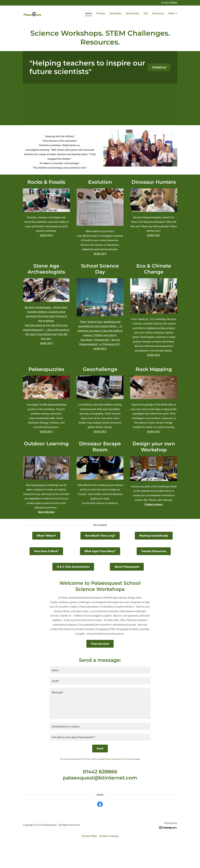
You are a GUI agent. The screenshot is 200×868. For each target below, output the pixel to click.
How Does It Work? (46, 551)
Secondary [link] (115, 13)
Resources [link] (158, 13)
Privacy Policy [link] (111, 759)
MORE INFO (46, 235)
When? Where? (46, 536)
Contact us (159, 67)
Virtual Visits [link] (132, 13)
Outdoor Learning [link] (109, 836)
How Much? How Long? (100, 536)
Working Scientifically (154, 536)
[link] (33, 13)
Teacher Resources (154, 551)
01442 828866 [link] (169, 3)
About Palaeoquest (127, 567)
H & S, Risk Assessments (73, 567)
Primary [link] (101, 13)
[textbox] (100, 670)
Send (100, 749)
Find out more (100, 644)
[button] (173, 14)
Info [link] (146, 13)
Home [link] (89, 13)
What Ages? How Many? (100, 551)
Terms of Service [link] (128, 759)
